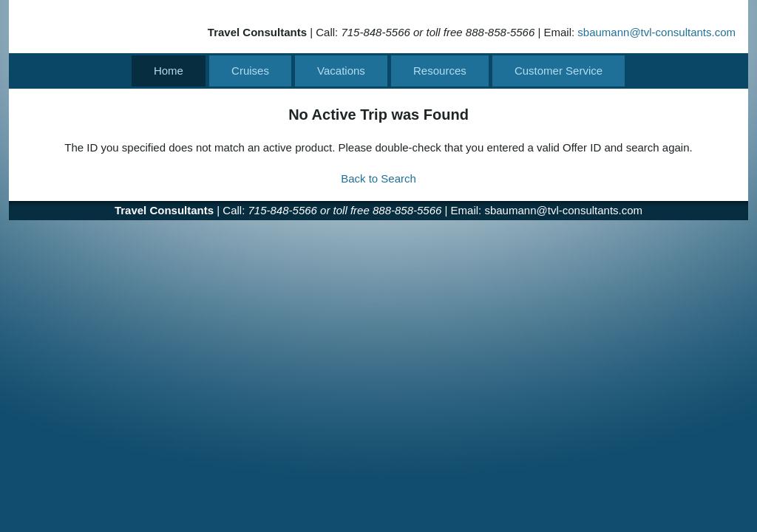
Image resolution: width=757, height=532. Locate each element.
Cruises (250, 71)
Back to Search (378, 178)
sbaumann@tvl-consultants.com (656, 32)
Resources (440, 71)
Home (169, 71)
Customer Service (559, 71)
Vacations (341, 71)
